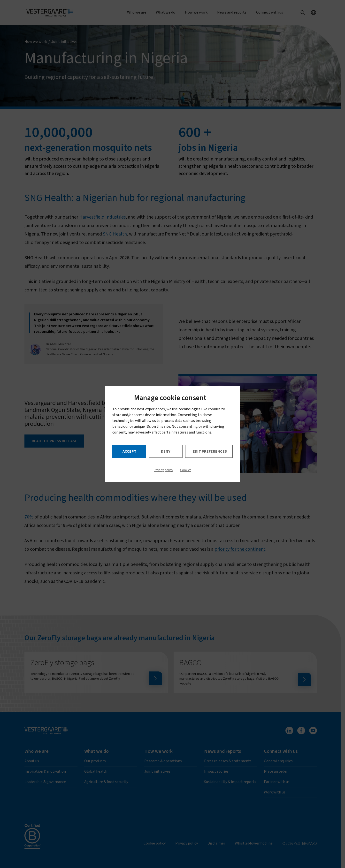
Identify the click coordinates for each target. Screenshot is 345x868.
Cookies (186, 470)
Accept (129, 451)
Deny (166, 451)
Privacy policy (163, 470)
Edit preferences (210, 451)
